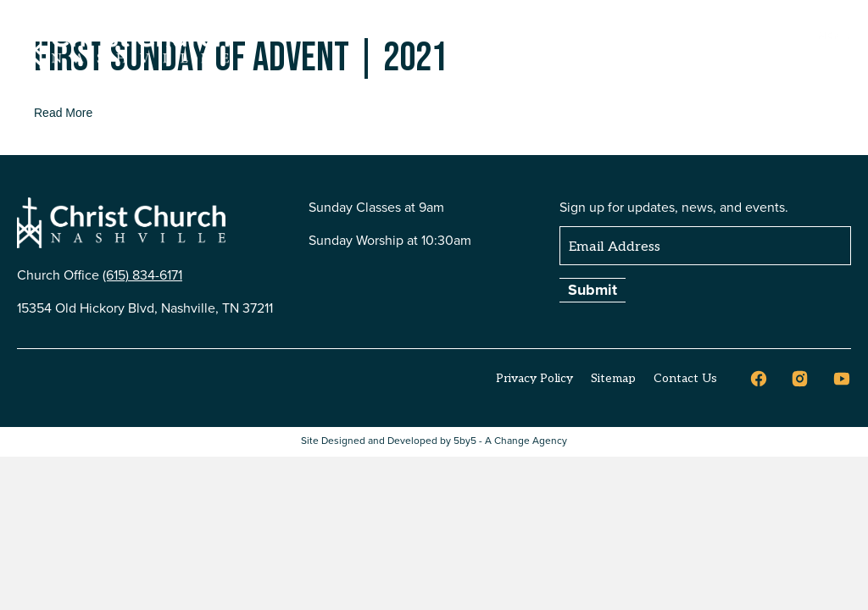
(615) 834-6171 (142, 275)
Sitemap (613, 378)
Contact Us (685, 378)
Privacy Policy (534, 378)
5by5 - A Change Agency (510, 441)
